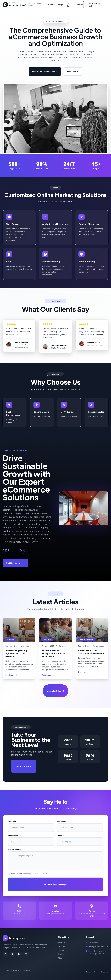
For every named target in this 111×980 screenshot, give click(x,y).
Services (51, 5)
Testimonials (63, 954)
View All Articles (55, 691)
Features (62, 950)
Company (60, 835)
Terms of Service (41, 874)
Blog (60, 958)
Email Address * (63, 821)
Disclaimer (105, 972)
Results (80, 5)
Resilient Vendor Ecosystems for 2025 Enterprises (53, 653)
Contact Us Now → (24, 766)
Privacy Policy (26, 874)
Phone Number (13, 835)
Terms (96, 972)
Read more (11, 675)
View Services (73, 72)
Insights (61, 5)
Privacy (89, 972)
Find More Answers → (15, 563)
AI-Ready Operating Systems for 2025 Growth (16, 653)
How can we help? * (15, 849)
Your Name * (13, 821)
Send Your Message (55, 884)
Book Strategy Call (95, 5)
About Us (62, 942)
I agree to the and (29, 874)
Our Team (69, 5)
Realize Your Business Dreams (45, 71)
